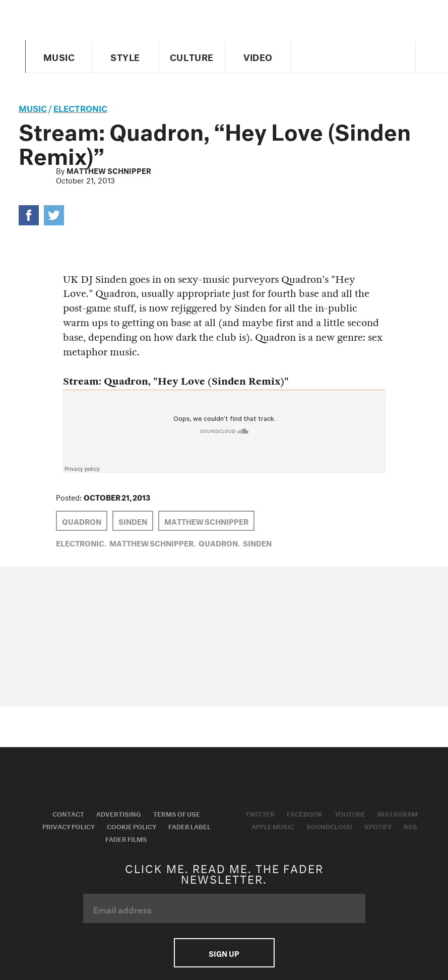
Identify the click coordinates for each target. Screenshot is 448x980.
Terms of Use (177, 813)
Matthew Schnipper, (152, 542)
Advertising (119, 813)
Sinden (133, 521)
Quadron (82, 521)
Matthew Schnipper (109, 170)
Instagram (398, 813)
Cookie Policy (132, 826)
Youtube (350, 813)
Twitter (260, 813)
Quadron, (219, 542)
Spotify (378, 826)
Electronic (80, 107)
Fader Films (126, 838)
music (33, 107)
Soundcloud (329, 826)
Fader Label (189, 826)
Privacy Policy (69, 826)
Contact (68, 813)
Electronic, (81, 542)
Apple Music (273, 826)
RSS (410, 826)
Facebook (305, 813)
